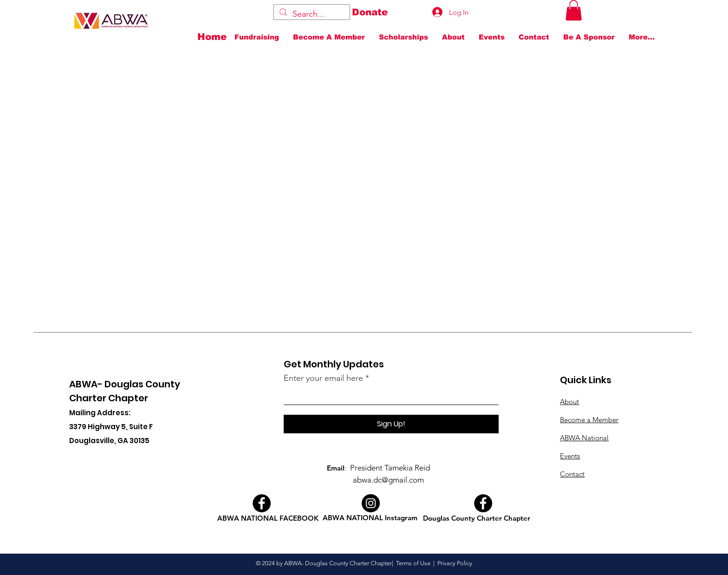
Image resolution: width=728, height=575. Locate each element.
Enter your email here (323, 378)
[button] (574, 10)
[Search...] (311, 14)
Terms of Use (413, 563)
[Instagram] (371, 503)
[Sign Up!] (391, 424)
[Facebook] (262, 503)
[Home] (214, 37)
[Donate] (370, 12)
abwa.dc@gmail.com (388, 480)
